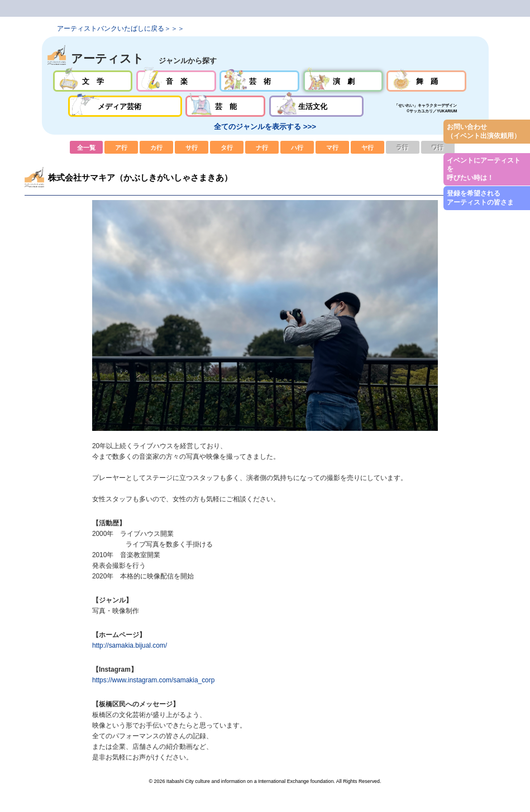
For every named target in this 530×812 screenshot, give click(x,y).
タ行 (227, 147)
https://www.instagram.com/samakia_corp (153, 680)
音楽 (176, 81)
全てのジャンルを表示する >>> (265, 127)
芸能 (225, 106)
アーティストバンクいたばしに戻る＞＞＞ (121, 29)
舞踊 (426, 81)
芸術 (259, 81)
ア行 (121, 147)
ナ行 (262, 147)
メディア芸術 (125, 106)
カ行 (156, 147)
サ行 (192, 147)
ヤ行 (367, 147)
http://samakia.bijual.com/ (130, 645)
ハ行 (297, 147)
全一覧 (87, 147)
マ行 (332, 147)
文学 (93, 81)
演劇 (343, 81)
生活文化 (316, 106)
